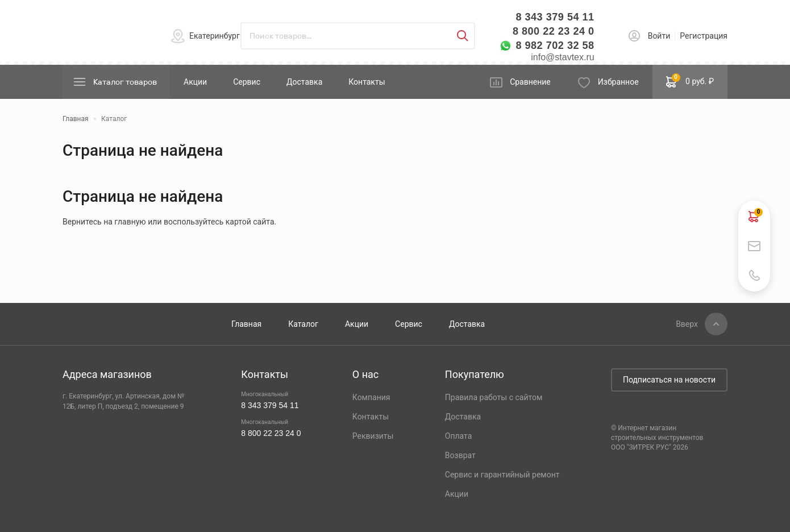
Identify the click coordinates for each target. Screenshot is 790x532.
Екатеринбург (215, 36)
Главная (246, 324)
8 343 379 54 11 (555, 17)
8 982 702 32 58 (555, 45)
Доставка (304, 82)
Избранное (618, 82)
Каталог (303, 324)
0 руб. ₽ (690, 81)
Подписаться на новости (669, 380)
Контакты (367, 82)
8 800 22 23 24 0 (554, 31)
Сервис (247, 82)
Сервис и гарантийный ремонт (502, 475)
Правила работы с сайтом (494, 397)
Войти (659, 36)
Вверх (687, 324)
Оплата (459, 436)
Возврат (460, 455)
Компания (371, 397)
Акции (195, 82)
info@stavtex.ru (562, 57)
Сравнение (530, 82)
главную (130, 222)
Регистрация (704, 36)
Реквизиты (373, 436)
